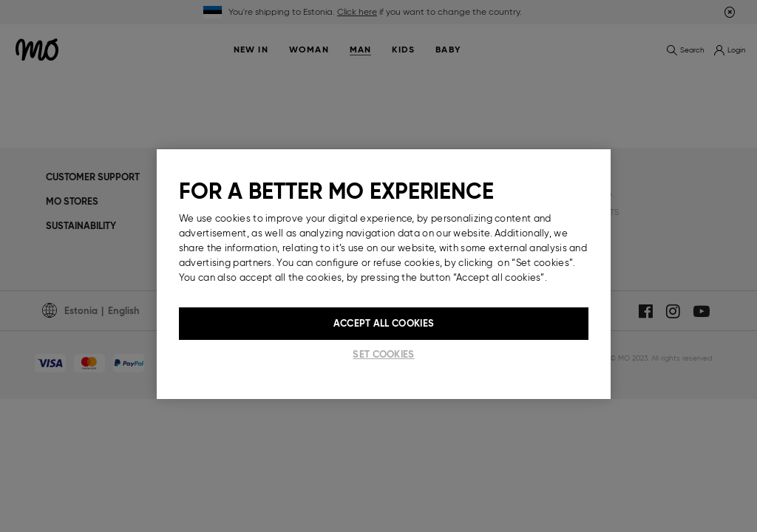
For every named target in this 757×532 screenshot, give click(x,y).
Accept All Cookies (384, 323)
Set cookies (383, 354)
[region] (384, 274)
